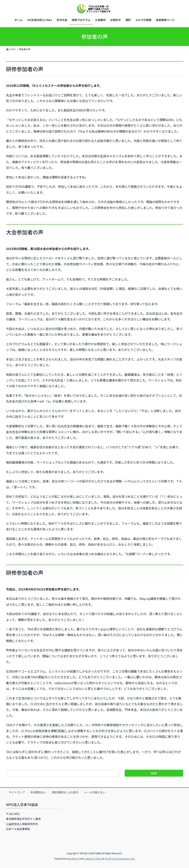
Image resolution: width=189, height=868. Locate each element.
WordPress (73, 859)
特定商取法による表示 (65, 792)
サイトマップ (17, 792)
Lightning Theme (93, 859)
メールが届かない (95, 792)
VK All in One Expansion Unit (120, 859)
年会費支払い (38, 792)
